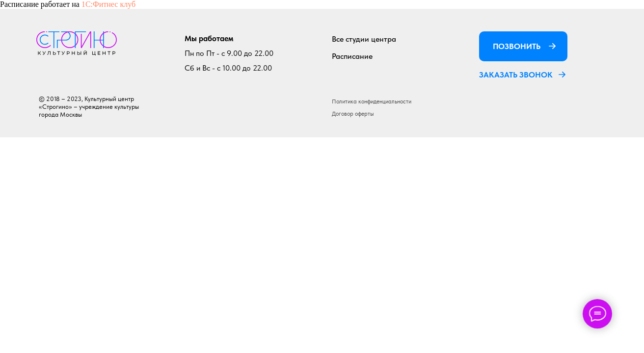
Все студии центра (364, 39)
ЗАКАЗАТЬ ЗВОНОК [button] (516, 75)
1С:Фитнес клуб (108, 4)
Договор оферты (353, 114)
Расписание (352, 56)
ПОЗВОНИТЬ (517, 46)
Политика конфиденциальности (372, 101)
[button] (562, 75)
